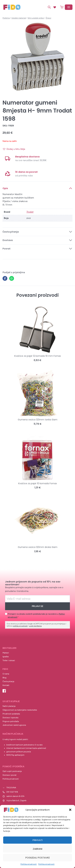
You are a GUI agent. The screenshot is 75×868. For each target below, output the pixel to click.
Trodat (30, 212)
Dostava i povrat (10, 775)
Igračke (6, 657)
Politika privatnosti (29, 864)
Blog (4, 678)
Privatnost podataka (11, 714)
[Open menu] (69, 7)
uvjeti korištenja (35, 626)
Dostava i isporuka (10, 718)
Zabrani (37, 849)
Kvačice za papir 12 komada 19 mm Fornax (38, 356)
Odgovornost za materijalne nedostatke (20, 710)
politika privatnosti (20, 626)
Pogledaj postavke (38, 858)
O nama (6, 674)
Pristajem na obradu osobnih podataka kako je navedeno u (36, 615)
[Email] (37, 599)
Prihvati (38, 840)
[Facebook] (5, 278)
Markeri (6, 653)
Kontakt (6, 685)
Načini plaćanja (9, 706)
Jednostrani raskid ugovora (14, 725)
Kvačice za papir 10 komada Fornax (38, 483)
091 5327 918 (12, 792)
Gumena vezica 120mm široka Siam (38, 547)
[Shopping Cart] (62, 7)
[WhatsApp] (12, 278)
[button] (70, 810)
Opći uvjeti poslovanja (12, 771)
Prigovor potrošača (11, 721)
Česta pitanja (8, 681)
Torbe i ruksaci (9, 660)
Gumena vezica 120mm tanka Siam (38, 420)
